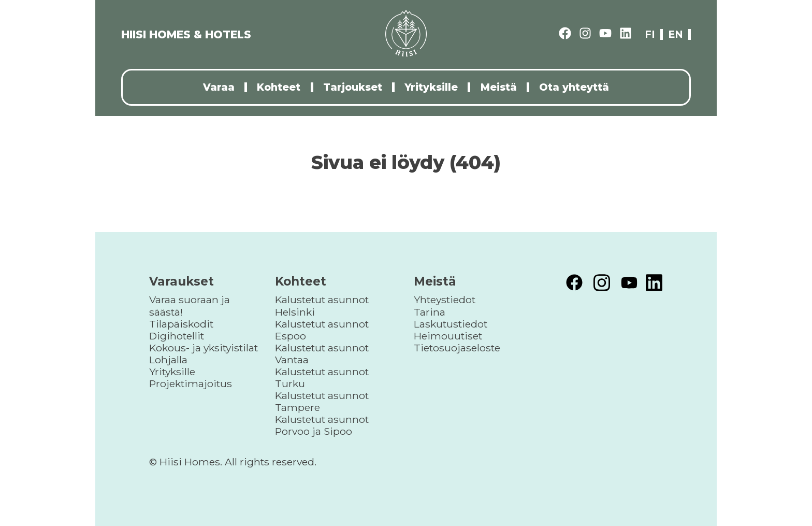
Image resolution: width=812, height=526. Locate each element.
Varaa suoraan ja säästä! (190, 305)
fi (650, 34)
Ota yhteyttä (574, 87)
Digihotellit (177, 336)
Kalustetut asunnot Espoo (322, 330)
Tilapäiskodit (181, 324)
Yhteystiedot (445, 300)
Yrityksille (431, 87)
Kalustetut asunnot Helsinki (322, 305)
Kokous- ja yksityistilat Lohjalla (204, 354)
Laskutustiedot (451, 324)
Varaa (219, 87)
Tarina (430, 312)
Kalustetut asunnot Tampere (322, 401)
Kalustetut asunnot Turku (322, 378)
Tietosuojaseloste (457, 348)
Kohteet (279, 87)
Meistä (499, 87)
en (676, 34)
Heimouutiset (448, 336)
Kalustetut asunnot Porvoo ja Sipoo (322, 425)
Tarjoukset (353, 87)
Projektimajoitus (191, 383)
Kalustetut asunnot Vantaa (322, 354)
